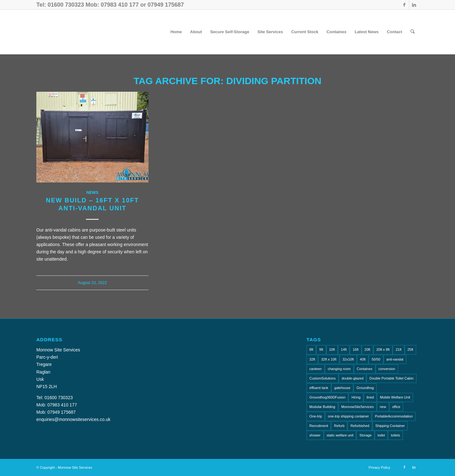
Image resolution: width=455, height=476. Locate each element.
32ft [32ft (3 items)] (312, 359)
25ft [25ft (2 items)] (410, 349)
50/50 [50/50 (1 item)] (376, 359)
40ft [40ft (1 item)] (363, 359)
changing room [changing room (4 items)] (339, 369)
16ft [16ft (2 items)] (355, 349)
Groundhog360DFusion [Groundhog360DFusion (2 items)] (327, 397)
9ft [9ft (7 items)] (321, 349)
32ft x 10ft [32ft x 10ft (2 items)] (329, 359)
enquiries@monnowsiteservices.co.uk (73, 419)
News (93, 193)
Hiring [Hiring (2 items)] (356, 397)
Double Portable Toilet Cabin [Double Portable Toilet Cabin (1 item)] (391, 378)
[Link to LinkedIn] (414, 5)
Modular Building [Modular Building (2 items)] (322, 407)
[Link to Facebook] (404, 5)
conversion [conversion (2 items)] (387, 369)
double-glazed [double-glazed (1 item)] (352, 378)
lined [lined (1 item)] (370, 397)
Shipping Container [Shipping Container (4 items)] (390, 426)
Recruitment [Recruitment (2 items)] (319, 426)
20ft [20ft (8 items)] (367, 349)
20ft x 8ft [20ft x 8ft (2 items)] (383, 349)
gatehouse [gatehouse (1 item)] (342, 388)
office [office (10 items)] (396, 407)
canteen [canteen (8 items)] (315, 369)
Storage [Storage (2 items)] (365, 435)
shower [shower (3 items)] (315, 435)
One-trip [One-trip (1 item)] (316, 416)
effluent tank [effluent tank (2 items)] (319, 388)
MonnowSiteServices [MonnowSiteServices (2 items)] (358, 407)
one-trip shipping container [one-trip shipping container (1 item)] (349, 416)
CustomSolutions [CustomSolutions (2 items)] (322, 378)
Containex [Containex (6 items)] (365, 369)
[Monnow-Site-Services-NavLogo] (91, 32)
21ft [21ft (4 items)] (398, 349)
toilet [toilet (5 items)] (381, 435)
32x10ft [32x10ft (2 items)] (348, 359)
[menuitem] (176, 32)
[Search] (413, 32)
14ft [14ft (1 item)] (344, 349)
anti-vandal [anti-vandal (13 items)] (395, 359)
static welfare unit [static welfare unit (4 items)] (340, 435)
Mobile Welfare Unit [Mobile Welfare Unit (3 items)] (395, 397)
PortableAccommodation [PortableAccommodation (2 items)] (394, 416)
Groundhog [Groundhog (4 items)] (365, 388)
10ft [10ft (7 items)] (332, 349)
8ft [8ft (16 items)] (311, 349)
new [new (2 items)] (383, 407)
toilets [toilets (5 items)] (395, 435)
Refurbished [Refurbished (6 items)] (360, 426)
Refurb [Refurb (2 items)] (339, 426)
